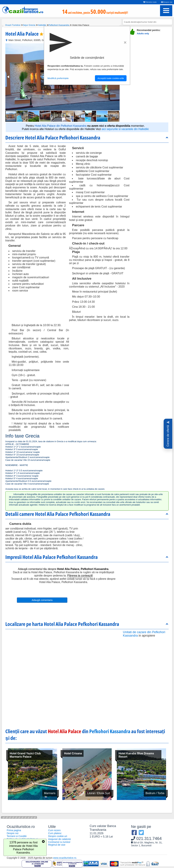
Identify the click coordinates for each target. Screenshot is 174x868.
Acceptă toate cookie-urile (111, 78)
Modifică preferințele (58, 78)
